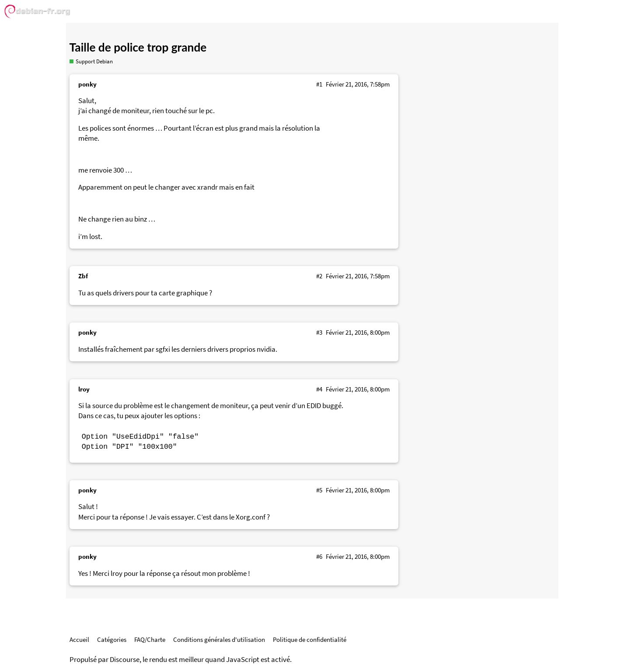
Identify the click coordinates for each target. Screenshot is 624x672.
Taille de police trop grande (138, 47)
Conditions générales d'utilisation (219, 639)
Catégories (112, 639)
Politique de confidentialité (310, 639)
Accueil (79, 639)
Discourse (125, 660)
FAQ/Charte (150, 639)
